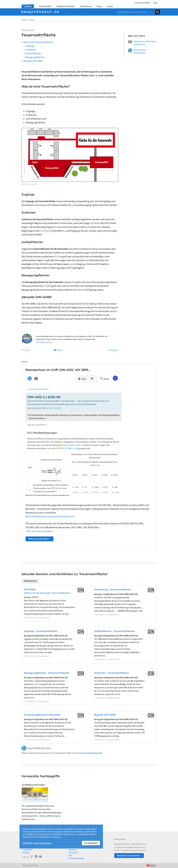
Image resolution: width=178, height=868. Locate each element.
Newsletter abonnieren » (129, 855)
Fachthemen (86, 6)
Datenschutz (73, 853)
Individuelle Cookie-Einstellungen (37, 843)
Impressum (73, 850)
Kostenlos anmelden (142, 3)
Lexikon (28, 6)
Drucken (58, 350)
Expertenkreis (27, 850)
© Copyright (113, 350)
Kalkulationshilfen (66, 6)
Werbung (26, 853)
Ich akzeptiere (91, 843)
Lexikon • (25, 20)
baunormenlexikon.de (91, 753)
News (99, 6)
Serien (110, 6)
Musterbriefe (45, 6)
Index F (32, 20)
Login (155, 3)
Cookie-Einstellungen (76, 858)
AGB (70, 855)
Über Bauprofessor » (45, 342)
